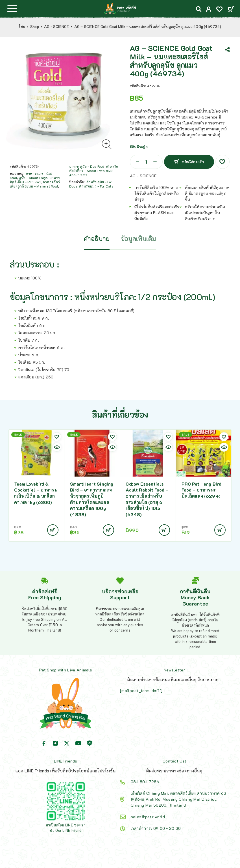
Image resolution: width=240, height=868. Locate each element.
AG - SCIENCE (56, 27)
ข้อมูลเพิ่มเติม (138, 239)
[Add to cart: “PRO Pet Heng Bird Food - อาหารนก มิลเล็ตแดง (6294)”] (220, 530)
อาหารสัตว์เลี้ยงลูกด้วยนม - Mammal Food (35, 184)
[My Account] (209, 10)
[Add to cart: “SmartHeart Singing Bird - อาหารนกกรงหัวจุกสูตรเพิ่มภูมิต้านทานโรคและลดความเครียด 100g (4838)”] (108, 530)
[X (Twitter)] (67, 743)
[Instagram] (55, 743)
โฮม (22, 27)
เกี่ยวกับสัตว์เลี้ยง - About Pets (94, 168)
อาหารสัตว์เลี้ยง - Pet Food (35, 180)
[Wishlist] (219, 10)
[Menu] (12, 8)
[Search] (199, 9)
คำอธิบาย (97, 239)
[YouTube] (78, 743)
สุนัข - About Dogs (33, 178)
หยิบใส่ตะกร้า (193, 161)
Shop (35, 27)
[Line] (90, 743)
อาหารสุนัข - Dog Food (87, 166)
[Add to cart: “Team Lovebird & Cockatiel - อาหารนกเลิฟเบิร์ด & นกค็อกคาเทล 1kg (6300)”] (53, 530)
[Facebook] (44, 743)
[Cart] (231, 9)
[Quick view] (57, 447)
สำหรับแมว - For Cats (96, 186)
